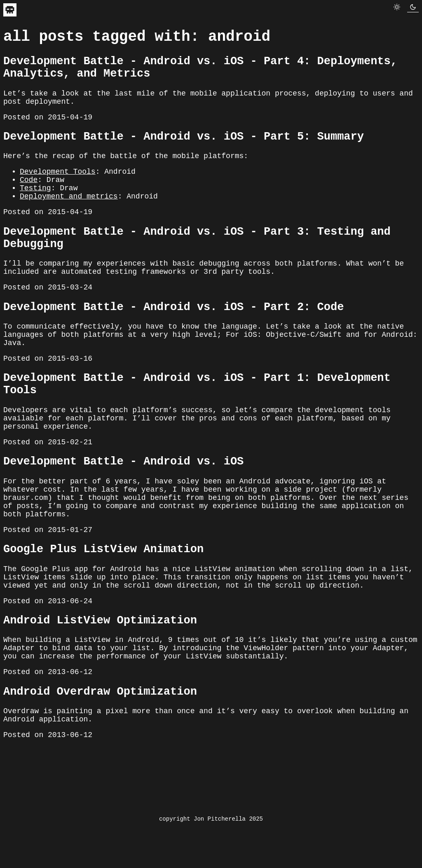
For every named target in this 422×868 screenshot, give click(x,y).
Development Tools (58, 191)
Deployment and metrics (69, 221)
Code (29, 201)
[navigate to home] (10, 14)
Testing (35, 211)
